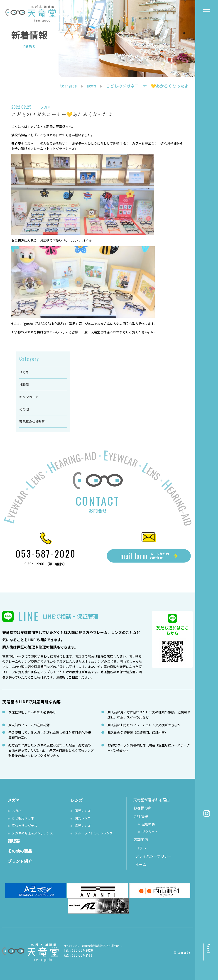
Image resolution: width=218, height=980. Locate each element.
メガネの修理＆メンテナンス (32, 833)
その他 (24, 409)
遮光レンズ (83, 826)
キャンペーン (29, 397)
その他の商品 (20, 851)
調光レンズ (83, 818)
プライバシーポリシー (154, 856)
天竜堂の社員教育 (32, 421)
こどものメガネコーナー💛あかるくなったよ (62, 114)
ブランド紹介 (20, 861)
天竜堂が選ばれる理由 (152, 800)
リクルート (150, 831)
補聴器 (24, 385)
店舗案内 (141, 839)
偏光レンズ (83, 811)
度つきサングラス (24, 826)
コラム (141, 848)
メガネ (46, 107)
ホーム (141, 864)
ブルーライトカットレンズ (94, 833)
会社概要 (148, 824)
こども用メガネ (23, 818)
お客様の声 (142, 808)
